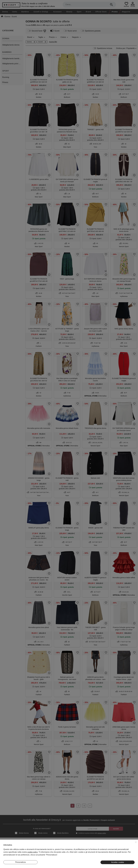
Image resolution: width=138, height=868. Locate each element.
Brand (88, 12)
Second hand (35, 31)
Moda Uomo (41, 833)
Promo (115, 12)
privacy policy (102, 833)
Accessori (57, 12)
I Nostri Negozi (46, 850)
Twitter (124, 853)
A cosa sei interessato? (42, 828)
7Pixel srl (66, 865)
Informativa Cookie (85, 853)
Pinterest (125, 857)
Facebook (125, 850)
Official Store (101, 12)
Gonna (31, 42)
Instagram (125, 846)
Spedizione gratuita (91, 31)
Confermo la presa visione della (92, 833)
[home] (2, 16)
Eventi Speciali (46, 853)
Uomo (15, 12)
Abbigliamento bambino (12, 59)
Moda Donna (22, 833)
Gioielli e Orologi (41, 12)
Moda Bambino (61, 833)
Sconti (55, 31)
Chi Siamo (7, 846)
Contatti (6, 853)
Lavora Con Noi (9, 857)
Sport (79, 12)
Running (6, 77)
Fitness (5, 82)
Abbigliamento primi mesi (12, 64)
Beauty (69, 12)
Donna (5, 12)
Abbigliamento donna (11, 45)
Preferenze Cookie (85, 857)
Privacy (81, 850)
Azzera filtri (53, 42)
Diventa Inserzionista (11, 850)
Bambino (25, 12)
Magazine (126, 12)
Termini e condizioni (85, 846)
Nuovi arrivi (70, 31)
